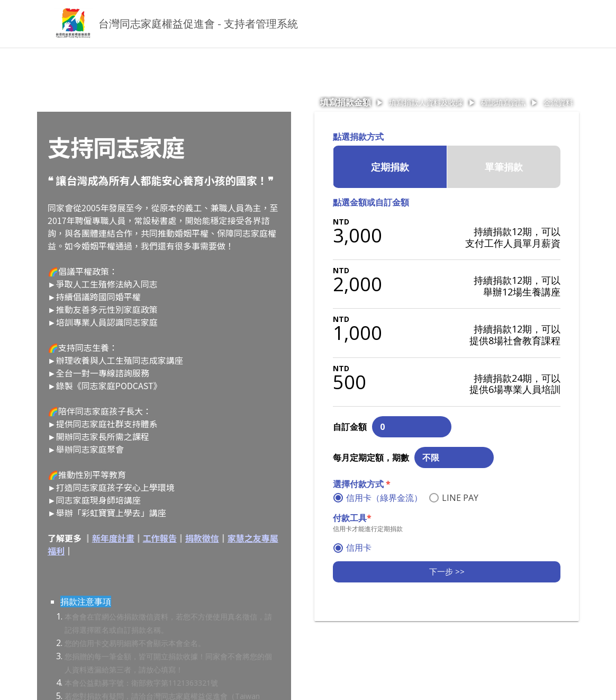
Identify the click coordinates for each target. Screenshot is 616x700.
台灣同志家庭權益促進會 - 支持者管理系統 (198, 24)
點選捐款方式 (358, 137)
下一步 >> (447, 571)
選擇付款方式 (362, 484)
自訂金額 (350, 427)
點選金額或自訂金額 (371, 202)
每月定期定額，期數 (371, 457)
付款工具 (352, 518)
